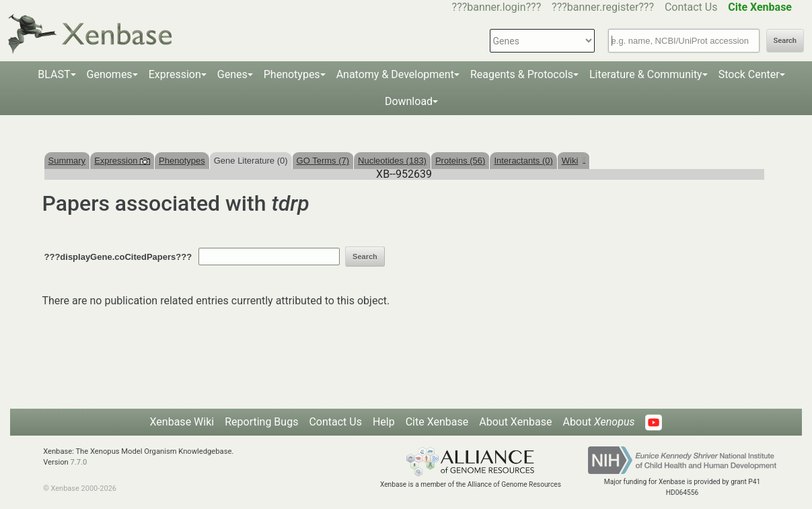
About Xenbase (515, 422)
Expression (175, 74)
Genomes (110, 74)
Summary (67, 161)
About (598, 422)
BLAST (54, 74)
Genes (232, 74)
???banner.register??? (603, 7)
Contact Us (691, 7)
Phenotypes (292, 74)
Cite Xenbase (437, 422)
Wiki (574, 161)
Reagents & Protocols (522, 74)
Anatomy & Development (395, 74)
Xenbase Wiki (182, 422)
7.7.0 (79, 462)
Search (785, 41)
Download (409, 101)
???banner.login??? (497, 7)
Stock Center (749, 74)
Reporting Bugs (261, 422)
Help (384, 422)
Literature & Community (646, 74)
